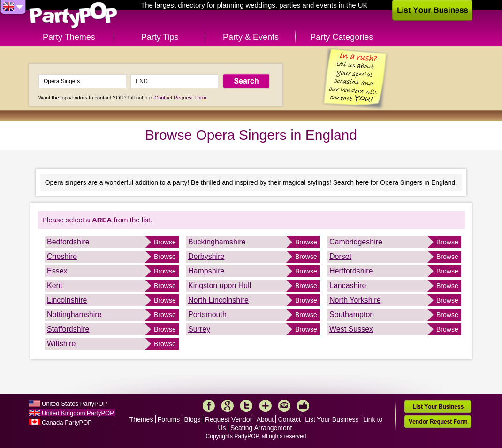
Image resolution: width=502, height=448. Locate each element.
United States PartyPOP (74, 404)
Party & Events (251, 37)
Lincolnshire (67, 300)
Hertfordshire (351, 271)
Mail (284, 406)
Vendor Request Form (438, 421)
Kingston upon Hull (220, 285)
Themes (141, 419)
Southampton (352, 315)
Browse (165, 242)
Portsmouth (207, 315)
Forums (169, 419)
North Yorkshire (355, 300)
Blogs (193, 419)
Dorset (340, 256)
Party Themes (69, 37)
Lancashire (348, 285)
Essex (57, 271)
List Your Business (332, 419)
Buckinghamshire (217, 242)
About (265, 419)
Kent (55, 285)
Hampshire (206, 271)
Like (303, 406)
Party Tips (160, 37)
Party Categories (342, 37)
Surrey (199, 329)
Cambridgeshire (356, 242)
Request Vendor (228, 419)
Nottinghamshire (74, 315)
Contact (289, 419)
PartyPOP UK (73, 16)
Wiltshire (61, 344)
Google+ (228, 406)
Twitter (246, 406)
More (266, 406)
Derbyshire (206, 256)
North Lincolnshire (218, 300)
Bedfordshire (68, 242)
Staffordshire (68, 329)
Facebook (209, 406)
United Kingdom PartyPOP (78, 413)
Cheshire (62, 256)
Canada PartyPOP (67, 422)
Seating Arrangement (261, 428)
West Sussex (351, 329)
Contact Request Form (180, 98)
